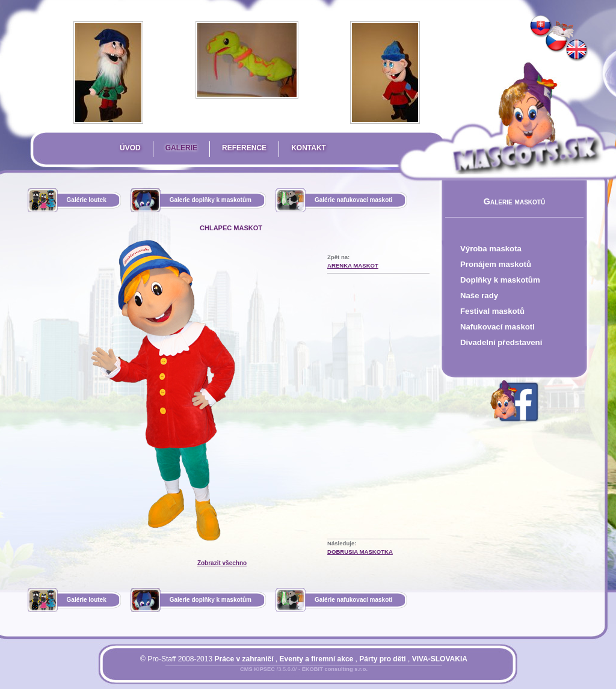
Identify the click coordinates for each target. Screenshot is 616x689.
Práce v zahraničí (244, 659)
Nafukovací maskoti (497, 327)
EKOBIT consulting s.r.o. (335, 669)
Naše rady (479, 296)
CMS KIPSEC (257, 669)
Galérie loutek (87, 200)
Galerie (181, 148)
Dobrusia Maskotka (360, 552)
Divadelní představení (501, 342)
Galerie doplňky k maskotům (211, 200)
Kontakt (309, 148)
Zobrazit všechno (222, 563)
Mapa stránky (324, 676)
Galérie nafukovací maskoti (354, 200)
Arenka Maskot (353, 265)
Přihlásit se (280, 676)
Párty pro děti (382, 659)
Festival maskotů (492, 311)
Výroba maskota (491, 249)
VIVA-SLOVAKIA (440, 659)
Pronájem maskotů (496, 264)
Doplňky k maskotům (500, 280)
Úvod (130, 148)
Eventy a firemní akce (317, 659)
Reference (244, 148)
